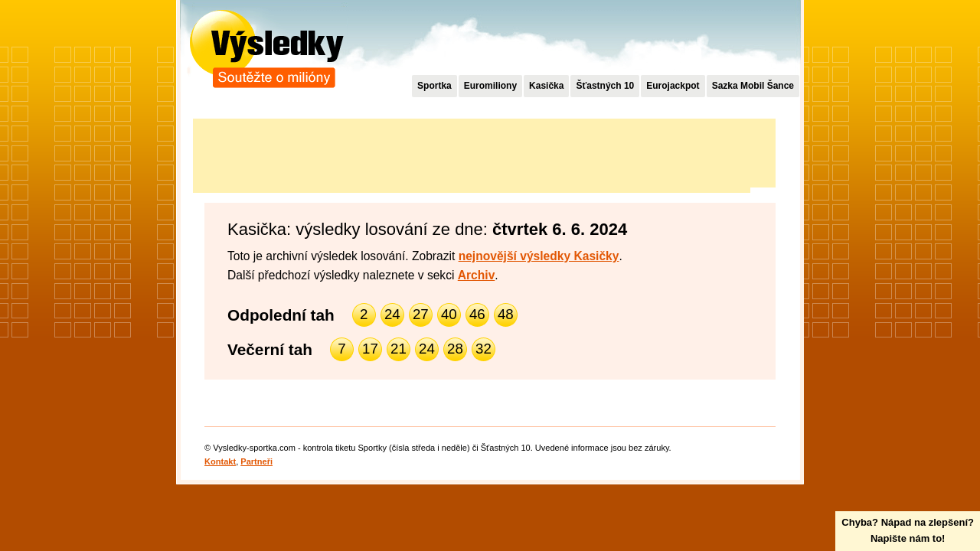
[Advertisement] (472, 153)
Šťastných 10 (605, 86)
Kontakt (220, 461)
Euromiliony (490, 86)
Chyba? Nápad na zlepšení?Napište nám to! (908, 530)
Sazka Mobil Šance (753, 86)
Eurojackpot (673, 86)
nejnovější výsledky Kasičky (539, 256)
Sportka (434, 86)
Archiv (477, 275)
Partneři (256, 461)
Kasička (546, 86)
